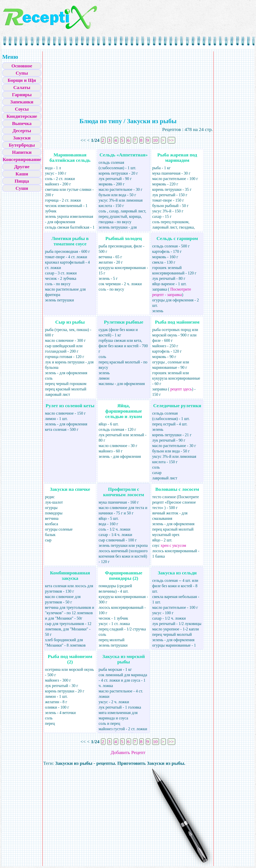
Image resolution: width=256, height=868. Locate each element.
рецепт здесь (181, 389)
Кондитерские (22, 116)
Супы (22, 73)
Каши (22, 174)
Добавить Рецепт (128, 752)
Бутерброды (22, 145)
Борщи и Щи (22, 80)
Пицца (22, 181)
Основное (22, 66)
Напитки (22, 152)
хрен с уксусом (173, 545)
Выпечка (22, 123)
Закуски (22, 138)
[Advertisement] (94, 80)
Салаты (22, 87)
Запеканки (22, 102)
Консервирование (22, 159)
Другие (22, 167)
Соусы (22, 109)
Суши (22, 188)
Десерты (22, 131)
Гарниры (22, 95)
